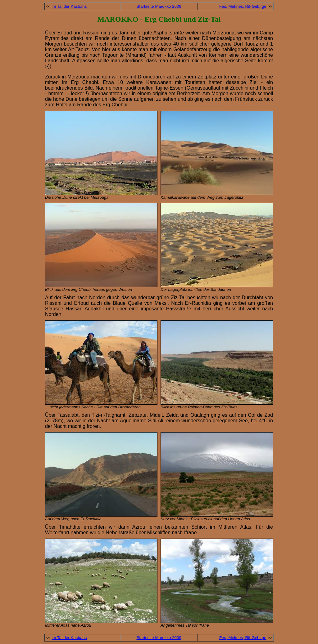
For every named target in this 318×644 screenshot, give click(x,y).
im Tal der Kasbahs (69, 6)
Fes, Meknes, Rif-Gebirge (243, 6)
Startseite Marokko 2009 (159, 6)
